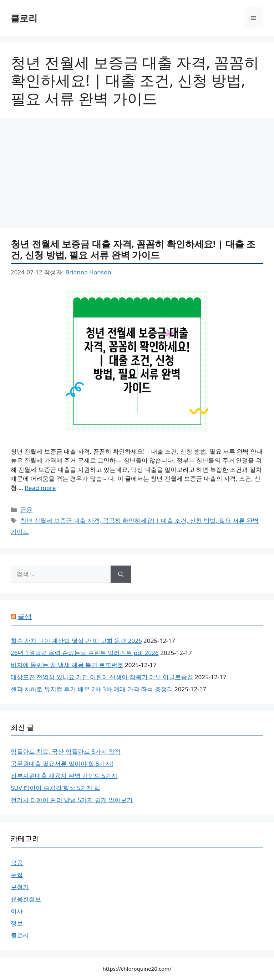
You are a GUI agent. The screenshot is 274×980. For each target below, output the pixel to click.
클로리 (24, 18)
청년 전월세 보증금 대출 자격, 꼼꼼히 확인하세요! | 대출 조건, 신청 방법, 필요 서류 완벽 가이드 (133, 249)
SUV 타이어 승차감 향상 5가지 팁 (55, 788)
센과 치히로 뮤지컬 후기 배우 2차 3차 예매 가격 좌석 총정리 (92, 689)
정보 (17, 923)
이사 (17, 911)
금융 (26, 509)
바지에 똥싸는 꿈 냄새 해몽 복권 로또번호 (67, 665)
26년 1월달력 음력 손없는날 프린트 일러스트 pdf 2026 (85, 653)
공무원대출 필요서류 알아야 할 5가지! (62, 764)
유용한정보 (26, 899)
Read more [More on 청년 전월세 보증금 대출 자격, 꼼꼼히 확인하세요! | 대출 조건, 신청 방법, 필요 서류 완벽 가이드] (40, 488)
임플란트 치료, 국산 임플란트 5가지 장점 (66, 751)
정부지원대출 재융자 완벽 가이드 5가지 (64, 776)
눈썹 (17, 875)
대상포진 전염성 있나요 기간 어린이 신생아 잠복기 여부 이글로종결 (102, 677)
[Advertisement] (137, 175)
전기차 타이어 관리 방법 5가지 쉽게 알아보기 (72, 800)
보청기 (20, 887)
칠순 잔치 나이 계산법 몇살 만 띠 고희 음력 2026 (76, 641)
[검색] (121, 574)
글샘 (25, 616)
